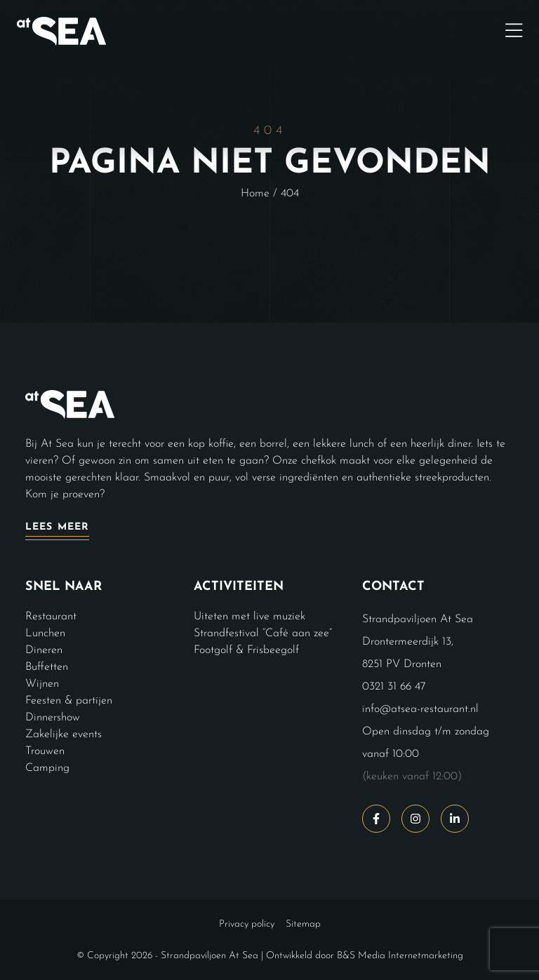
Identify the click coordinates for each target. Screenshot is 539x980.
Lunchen (45, 633)
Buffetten (47, 667)
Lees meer (57, 527)
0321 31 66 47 (394, 687)
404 (290, 194)
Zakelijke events (64, 734)
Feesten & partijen (69, 701)
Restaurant (51, 617)
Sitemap (303, 924)
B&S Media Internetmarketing (400, 956)
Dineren (44, 650)
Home (255, 194)
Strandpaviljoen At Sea (209, 956)
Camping (47, 768)
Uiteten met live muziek (249, 617)
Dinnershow (53, 718)
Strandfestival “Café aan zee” (263, 633)
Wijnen (42, 684)
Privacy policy (247, 924)
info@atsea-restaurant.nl (420, 709)
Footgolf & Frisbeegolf (246, 650)
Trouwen (45, 751)
